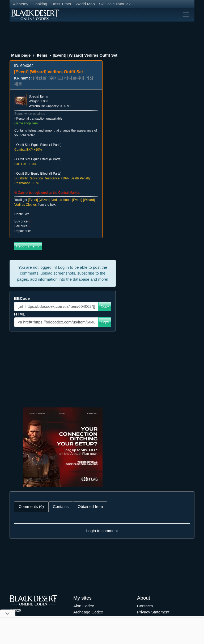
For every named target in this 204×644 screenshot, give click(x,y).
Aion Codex (84, 606)
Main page (21, 55)
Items (42, 55)
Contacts (145, 606)
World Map (85, 4)
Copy (105, 306)
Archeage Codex (88, 612)
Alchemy (21, 4)
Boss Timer (61, 4)
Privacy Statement (153, 612)
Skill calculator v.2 (115, 4)
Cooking (40, 4)
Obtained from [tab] (90, 506)
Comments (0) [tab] (31, 506)
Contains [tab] (61, 506)
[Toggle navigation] (186, 15)
